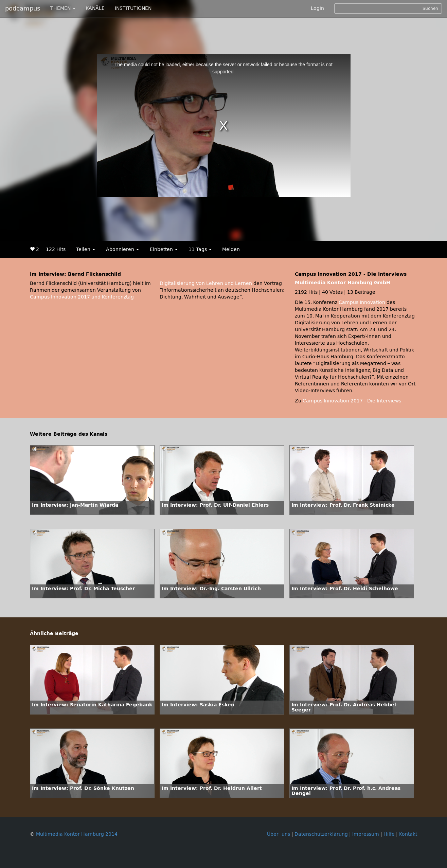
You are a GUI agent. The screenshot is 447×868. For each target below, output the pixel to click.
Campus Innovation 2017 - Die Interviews (352, 401)
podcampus (23, 8)
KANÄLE (95, 8)
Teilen (86, 249)
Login (317, 8)
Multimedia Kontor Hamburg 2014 (77, 834)
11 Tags (200, 249)
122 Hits (56, 249)
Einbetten (164, 249)
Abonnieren (122, 249)
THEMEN (63, 8)
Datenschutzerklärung (321, 834)
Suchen (430, 8)
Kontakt (408, 834)
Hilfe (389, 834)
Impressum (366, 834)
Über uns (279, 834)
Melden (231, 249)
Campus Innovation (362, 302)
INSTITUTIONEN (133, 8)
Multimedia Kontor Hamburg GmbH (343, 283)
